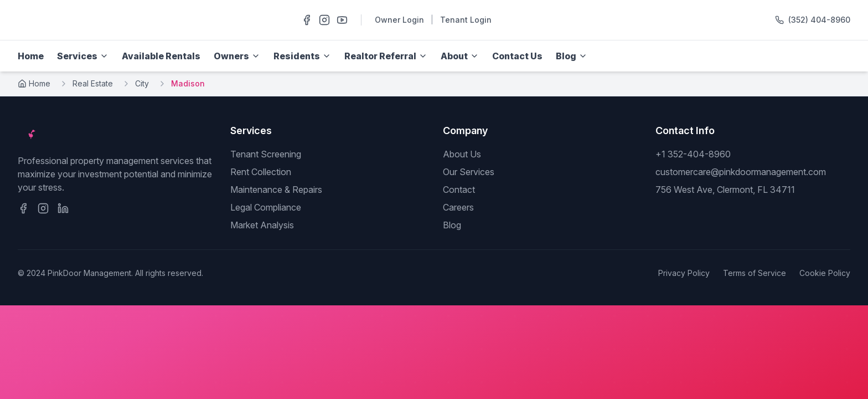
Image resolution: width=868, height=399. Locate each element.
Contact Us (517, 56)
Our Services (469, 172)
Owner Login (399, 20)
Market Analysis (262, 225)
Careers (458, 207)
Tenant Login (466, 20)
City (142, 83)
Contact (459, 190)
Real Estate (93, 83)
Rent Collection (261, 172)
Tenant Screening (266, 154)
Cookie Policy (825, 273)
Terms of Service (755, 273)
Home (31, 56)
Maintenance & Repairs (276, 190)
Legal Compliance (266, 207)
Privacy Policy (684, 273)
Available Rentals (161, 56)
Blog (452, 225)
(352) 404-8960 (819, 20)
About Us (462, 154)
